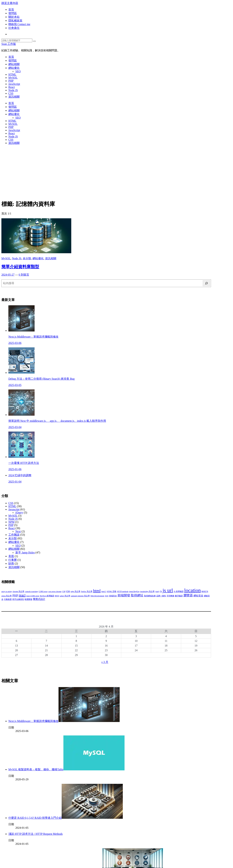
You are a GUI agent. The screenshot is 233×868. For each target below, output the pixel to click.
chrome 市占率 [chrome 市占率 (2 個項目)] (19, 591)
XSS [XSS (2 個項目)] (107, 596)
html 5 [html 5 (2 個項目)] (104, 591)
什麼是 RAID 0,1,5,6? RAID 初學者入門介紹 (66, 818)
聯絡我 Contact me (19, 24)
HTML (12, 74)
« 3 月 (105, 662)
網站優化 (14, 68)
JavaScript (14, 84)
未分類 (27, 258)
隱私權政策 (15, 21)
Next (18, 531)
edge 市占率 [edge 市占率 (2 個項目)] (75, 591)
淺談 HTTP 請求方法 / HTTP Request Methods (36, 834)
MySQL (13, 78)
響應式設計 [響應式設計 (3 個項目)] (39, 599)
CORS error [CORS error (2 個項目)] (43, 591)
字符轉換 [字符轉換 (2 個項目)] (170, 596)
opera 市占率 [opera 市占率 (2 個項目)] (7, 596)
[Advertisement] (116, 172)
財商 (11, 564)
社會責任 (14, 28)
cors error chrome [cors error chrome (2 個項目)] (55, 591)
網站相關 (14, 64)
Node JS (13, 90)
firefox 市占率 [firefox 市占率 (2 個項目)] (87, 591)
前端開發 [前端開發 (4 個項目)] (124, 595)
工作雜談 (14, 535)
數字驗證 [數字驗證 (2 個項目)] (179, 596)
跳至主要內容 (10, 3)
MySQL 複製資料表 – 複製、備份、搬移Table (66, 769)
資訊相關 (14, 97)
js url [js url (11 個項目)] (168, 590)
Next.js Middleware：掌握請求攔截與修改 (64, 721)
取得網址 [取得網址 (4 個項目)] (137, 595)
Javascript (14, 509)
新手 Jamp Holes (25, 552)
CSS (11, 93)
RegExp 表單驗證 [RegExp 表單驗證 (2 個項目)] (47, 596)
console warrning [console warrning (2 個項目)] (31, 591)
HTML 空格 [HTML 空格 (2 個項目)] (112, 591)
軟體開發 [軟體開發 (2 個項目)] (28, 599)
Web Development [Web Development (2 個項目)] (97, 596)
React (12, 87)
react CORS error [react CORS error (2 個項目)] (33, 596)
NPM (11, 522)
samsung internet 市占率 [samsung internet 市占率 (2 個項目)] (80, 596)
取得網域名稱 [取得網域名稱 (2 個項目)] (150, 596)
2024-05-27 (8, 275)
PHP (11, 81)
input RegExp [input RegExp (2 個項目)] (134, 591)
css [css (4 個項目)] (68, 591)
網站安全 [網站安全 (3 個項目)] (198, 596)
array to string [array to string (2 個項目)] (7, 591)
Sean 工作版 (9, 44)
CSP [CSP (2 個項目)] (64, 591)
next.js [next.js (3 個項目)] (205, 591)
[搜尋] (206, 283)
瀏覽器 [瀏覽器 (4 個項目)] (188, 595)
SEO (18, 71)
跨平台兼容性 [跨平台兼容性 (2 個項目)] (18, 599)
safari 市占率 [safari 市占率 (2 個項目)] (65, 596)
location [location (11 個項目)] (192, 590)
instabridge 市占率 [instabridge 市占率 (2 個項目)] (147, 591)
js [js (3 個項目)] (161, 591)
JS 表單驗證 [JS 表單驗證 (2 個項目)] (179, 591)
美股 (11, 556)
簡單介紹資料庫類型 (20, 267)
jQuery (19, 513)
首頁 (11, 10)
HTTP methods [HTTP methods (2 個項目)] (123, 591)
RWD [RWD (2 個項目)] (57, 596)
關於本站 (14, 17)
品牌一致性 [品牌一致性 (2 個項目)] (161, 596)
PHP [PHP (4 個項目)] (15, 595)
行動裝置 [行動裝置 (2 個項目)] (8, 599)
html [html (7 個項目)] (97, 591)
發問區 (13, 13)
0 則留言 (24, 275)
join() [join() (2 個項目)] (157, 591)
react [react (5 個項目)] (22, 595)
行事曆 (13, 560)
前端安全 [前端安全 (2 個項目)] (113, 596)
